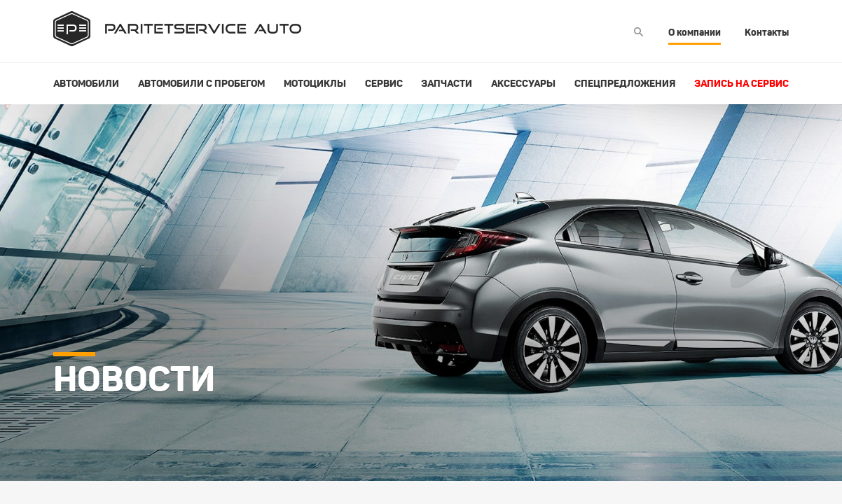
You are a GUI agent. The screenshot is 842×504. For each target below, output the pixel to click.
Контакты (767, 32)
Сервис (384, 83)
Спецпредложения (625, 83)
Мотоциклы (315, 83)
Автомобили (86, 83)
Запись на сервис (741, 83)
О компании (695, 32)
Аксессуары (523, 83)
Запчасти (447, 83)
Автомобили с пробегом (201, 83)
